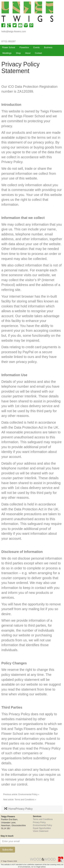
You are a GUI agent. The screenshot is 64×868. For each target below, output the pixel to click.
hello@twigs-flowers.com (14, 31)
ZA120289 (25, 91)
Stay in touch (7, 836)
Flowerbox (24, 47)
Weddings (7, 53)
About (28, 53)
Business (48, 47)
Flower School (9, 47)
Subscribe (8, 850)
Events (36, 47)
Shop (18, 53)
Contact (38, 53)
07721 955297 (8, 41)
